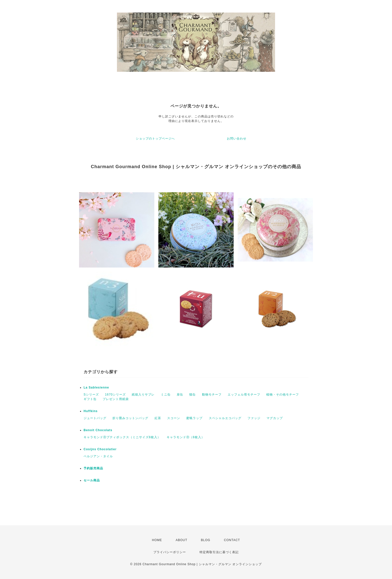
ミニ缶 (166, 395)
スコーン (174, 418)
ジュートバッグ (95, 418)
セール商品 (92, 480)
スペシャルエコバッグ (225, 418)
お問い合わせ (237, 139)
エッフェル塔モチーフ (244, 395)
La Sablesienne (96, 388)
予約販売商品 (93, 468)
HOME (157, 540)
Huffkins (91, 411)
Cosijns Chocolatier (100, 449)
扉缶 (180, 395)
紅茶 (158, 418)
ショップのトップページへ (155, 139)
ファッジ (254, 418)
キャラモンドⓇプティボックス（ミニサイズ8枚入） (122, 437)
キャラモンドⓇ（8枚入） (186, 437)
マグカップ (275, 418)
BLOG (206, 540)
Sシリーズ (91, 395)
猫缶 (192, 395)
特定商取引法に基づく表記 (219, 552)
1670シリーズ (115, 395)
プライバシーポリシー (170, 552)
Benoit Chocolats (98, 430)
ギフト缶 (90, 399)
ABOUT (181, 540)
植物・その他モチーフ (283, 395)
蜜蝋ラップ (194, 418)
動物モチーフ (212, 395)
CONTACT (232, 540)
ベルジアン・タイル (98, 456)
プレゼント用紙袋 (116, 399)
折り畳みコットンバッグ (130, 418)
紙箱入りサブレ (143, 395)
